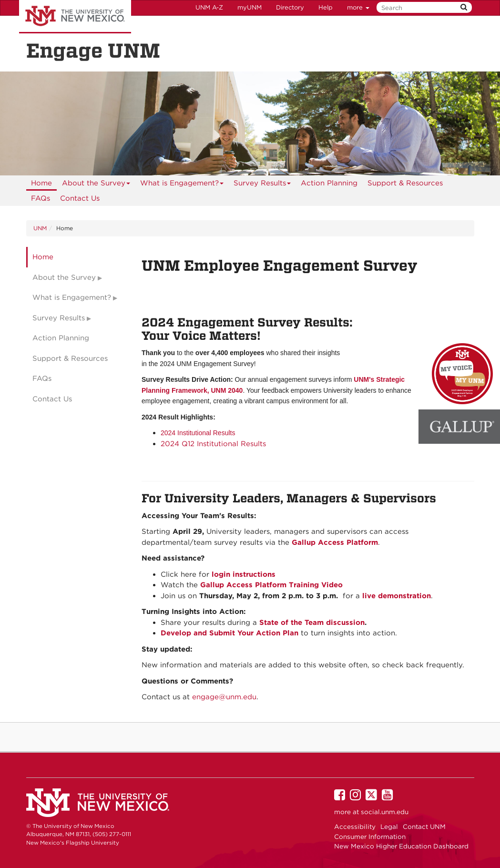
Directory (290, 7)
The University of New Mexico (75, 17)
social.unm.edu (385, 812)
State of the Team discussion (312, 623)
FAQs (41, 198)
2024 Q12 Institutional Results (213, 444)
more (358, 7)
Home (41, 183)
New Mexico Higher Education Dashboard (401, 846)
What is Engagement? (182, 185)
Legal (389, 827)
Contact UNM (424, 827)
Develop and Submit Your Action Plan (230, 633)
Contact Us (80, 198)
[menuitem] (41, 183)
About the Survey (96, 185)
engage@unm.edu (224, 697)
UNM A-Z (209, 7)
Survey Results (262, 185)
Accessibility (355, 827)
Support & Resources (405, 183)
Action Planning (329, 183)
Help (326, 7)
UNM (40, 228)
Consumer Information (370, 837)
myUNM (250, 7)
